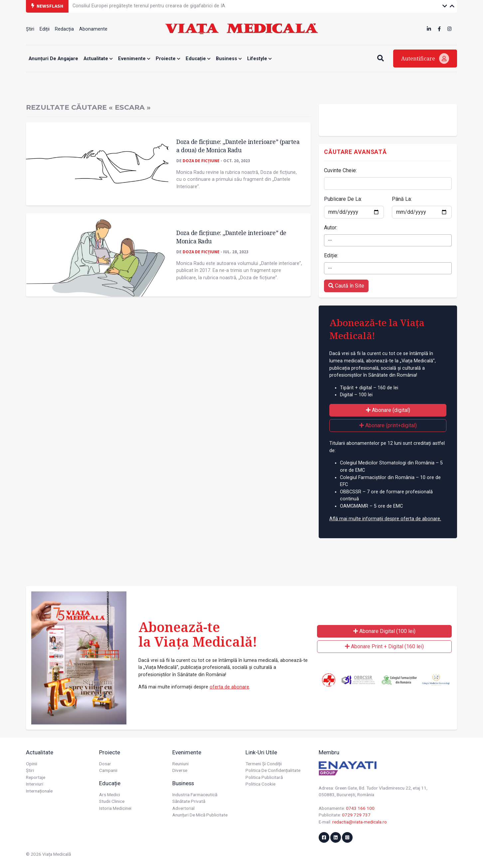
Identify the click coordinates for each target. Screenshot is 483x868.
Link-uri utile (261, 752)
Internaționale (39, 791)
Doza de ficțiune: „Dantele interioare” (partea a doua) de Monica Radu (238, 146)
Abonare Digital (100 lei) (384, 631)
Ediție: (331, 255)
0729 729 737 (356, 815)
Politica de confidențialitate (273, 770)
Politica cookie (260, 784)
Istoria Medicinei (115, 808)
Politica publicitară (264, 777)
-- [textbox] (330, 240)
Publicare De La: (343, 199)
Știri (30, 29)
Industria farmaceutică (195, 795)
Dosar (105, 764)
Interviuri (35, 784)
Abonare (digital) (388, 410)
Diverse (180, 770)
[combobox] (388, 240)
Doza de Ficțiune (201, 161)
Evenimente (134, 59)
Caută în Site (346, 286)
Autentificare (425, 59)
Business (229, 59)
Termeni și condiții (264, 764)
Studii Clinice (112, 801)
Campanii (108, 770)
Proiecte (168, 59)
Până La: (402, 199)
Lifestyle (259, 59)
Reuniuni (180, 764)
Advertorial (183, 808)
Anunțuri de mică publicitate (200, 815)
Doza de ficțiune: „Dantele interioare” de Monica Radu (231, 237)
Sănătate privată (189, 801)
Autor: (331, 228)
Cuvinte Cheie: (340, 170)
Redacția (64, 29)
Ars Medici (110, 795)
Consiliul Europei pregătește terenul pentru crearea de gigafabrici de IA (149, 6)
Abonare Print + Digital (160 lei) (384, 646)
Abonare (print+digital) (388, 425)
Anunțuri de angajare (53, 59)
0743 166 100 (360, 808)
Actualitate (98, 59)
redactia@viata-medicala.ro (360, 822)
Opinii (32, 764)
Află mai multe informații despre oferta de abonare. (385, 519)
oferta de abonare (229, 687)
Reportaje (36, 777)
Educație (198, 59)
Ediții (45, 29)
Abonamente (93, 29)
